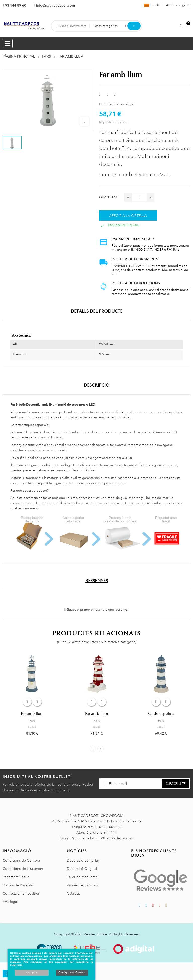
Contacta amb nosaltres (21, 893)
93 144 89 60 (16, 5)
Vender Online (95, 934)
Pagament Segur (16, 877)
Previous (93, 749)
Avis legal (10, 902)
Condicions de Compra (21, 860)
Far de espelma (161, 714)
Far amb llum (32, 714)
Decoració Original (82, 869)
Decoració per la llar (83, 860)
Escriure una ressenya (116, 104)
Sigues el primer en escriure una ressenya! (96, 610)
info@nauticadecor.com (56, 5)
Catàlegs (74, 893)
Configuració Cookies (72, 973)
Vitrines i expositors (82, 885)
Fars (32, 721)
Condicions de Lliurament (23, 869)
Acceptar (32, 972)
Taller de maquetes (82, 877)
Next (100, 749)
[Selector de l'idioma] (153, 5)
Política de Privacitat (18, 885)
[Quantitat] (139, 197)
